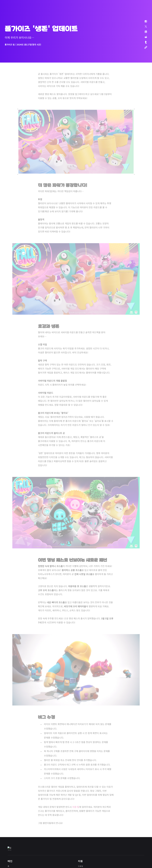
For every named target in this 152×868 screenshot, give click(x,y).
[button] (144, 23)
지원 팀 (76, 806)
